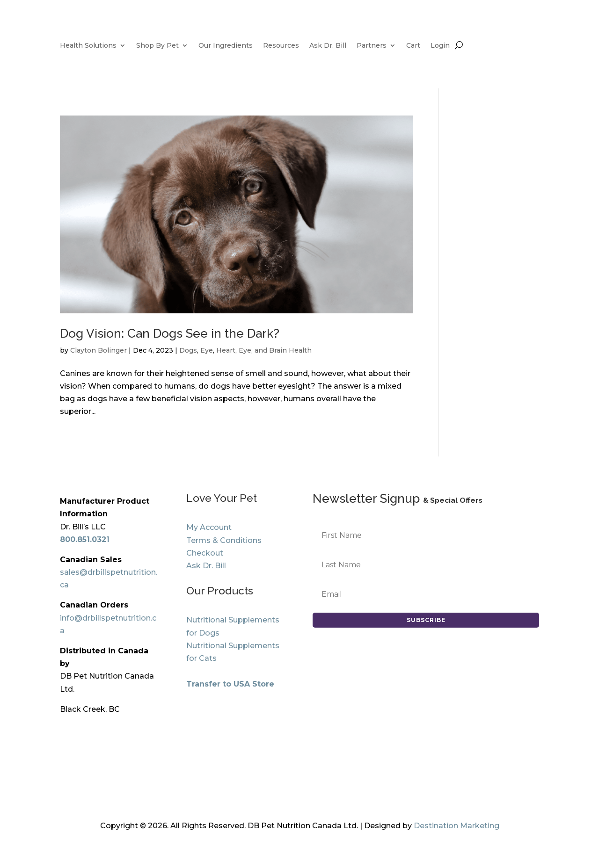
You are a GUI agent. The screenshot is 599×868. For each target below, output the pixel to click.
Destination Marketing (457, 826)
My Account (209, 527)
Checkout (205, 553)
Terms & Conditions (224, 540)
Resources (281, 46)
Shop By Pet (157, 46)
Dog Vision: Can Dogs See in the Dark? (170, 333)
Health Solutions (88, 46)
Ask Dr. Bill (328, 46)
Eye (207, 350)
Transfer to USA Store (230, 684)
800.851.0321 (85, 539)
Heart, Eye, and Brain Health (264, 350)
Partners (372, 46)
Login (440, 46)
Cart (413, 46)
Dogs (188, 350)
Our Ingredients (226, 46)
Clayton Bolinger (99, 350)
